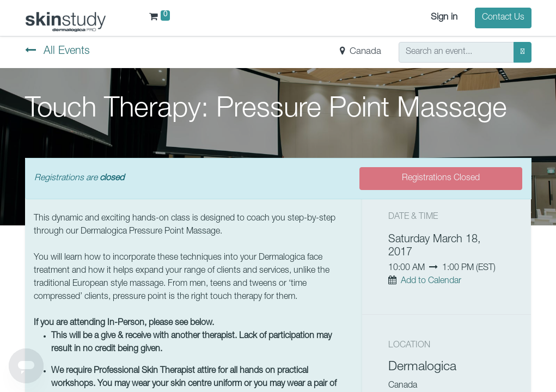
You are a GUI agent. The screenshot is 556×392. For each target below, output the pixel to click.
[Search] (523, 52)
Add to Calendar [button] (431, 281)
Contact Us (503, 18)
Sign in (444, 18)
